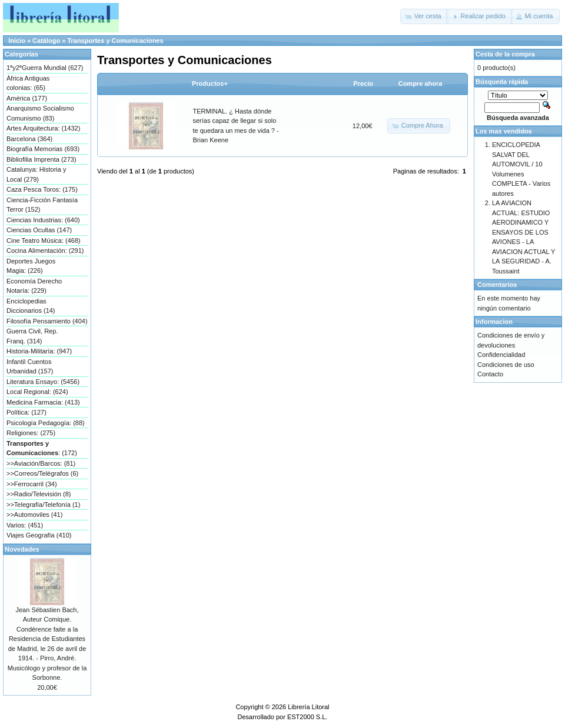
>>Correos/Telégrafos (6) (42, 473)
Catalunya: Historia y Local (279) (36, 174)
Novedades (22, 549)
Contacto (490, 374)
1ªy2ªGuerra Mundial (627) (45, 68)
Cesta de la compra (505, 54)
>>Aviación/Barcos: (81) (41, 463)
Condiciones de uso (506, 365)
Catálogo (46, 41)
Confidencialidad (501, 355)
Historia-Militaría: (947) (39, 351)
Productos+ (210, 84)
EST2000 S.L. (308, 717)
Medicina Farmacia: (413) (43, 402)
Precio (363, 84)
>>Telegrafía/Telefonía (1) (43, 505)
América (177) (27, 98)
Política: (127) (26, 412)
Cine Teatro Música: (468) (44, 241)
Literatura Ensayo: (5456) (43, 382)
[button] (424, 16)
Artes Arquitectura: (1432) (43, 128)
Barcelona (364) (29, 139)
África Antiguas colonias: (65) (28, 83)
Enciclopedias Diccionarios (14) (31, 306)
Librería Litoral (308, 707)
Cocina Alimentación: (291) (45, 251)
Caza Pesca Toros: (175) (42, 189)
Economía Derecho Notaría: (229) (34, 286)
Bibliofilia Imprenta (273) (41, 159)
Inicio (17, 41)
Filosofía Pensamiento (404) (47, 321)
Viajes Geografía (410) (39, 535)
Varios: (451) (25, 525)
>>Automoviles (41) (34, 515)
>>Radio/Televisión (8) (39, 494)
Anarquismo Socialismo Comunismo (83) (40, 113)
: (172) (42, 448)
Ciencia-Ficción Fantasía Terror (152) (42, 205)
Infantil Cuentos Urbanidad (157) (30, 367)
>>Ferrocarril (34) (32, 484)
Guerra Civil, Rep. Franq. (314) (32, 336)
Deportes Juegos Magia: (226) (31, 266)
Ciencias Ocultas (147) (39, 230)
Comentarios (497, 285)
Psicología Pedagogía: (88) (46, 423)
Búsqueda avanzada (518, 118)
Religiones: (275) (31, 433)
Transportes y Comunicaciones (115, 41)
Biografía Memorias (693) (43, 149)
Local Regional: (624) (37, 392)
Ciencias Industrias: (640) (43, 220)
